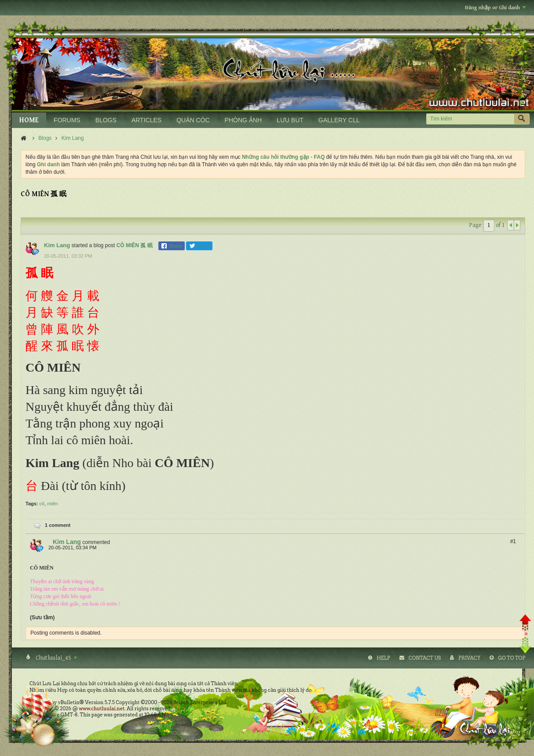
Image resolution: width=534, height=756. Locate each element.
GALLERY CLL (339, 120)
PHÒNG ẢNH (243, 120)
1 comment (58, 525)
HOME (29, 120)
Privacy (469, 658)
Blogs (45, 138)
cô (42, 504)
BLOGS (106, 120)
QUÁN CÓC (193, 120)
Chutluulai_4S (56, 658)
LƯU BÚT (290, 120)
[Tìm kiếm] (470, 119)
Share (172, 246)
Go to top (512, 658)
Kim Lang (73, 138)
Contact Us (425, 658)
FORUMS (67, 120)
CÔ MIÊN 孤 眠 (135, 245)
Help (383, 658)
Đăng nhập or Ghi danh (495, 8)
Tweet (199, 246)
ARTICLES (146, 120)
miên (52, 504)
